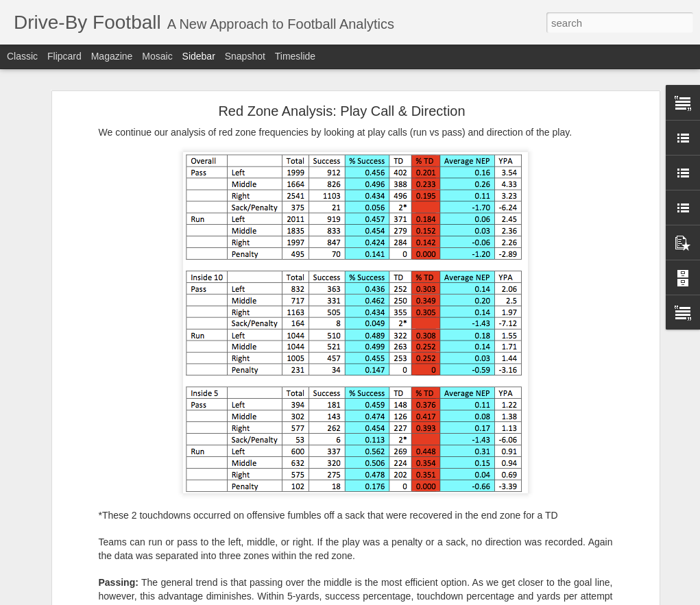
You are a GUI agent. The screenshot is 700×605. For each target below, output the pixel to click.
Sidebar (199, 56)
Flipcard (64, 56)
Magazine (112, 56)
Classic (22, 56)
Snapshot (245, 56)
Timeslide (295, 56)
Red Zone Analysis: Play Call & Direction (341, 111)
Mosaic (157, 56)
